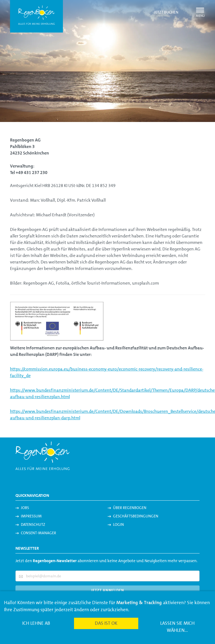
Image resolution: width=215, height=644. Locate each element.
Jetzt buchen (166, 12)
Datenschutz (33, 524)
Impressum (31, 516)
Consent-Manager (38, 533)
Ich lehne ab (36, 623)
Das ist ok (106, 623)
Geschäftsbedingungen (136, 516)
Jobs (25, 508)
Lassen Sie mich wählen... (177, 627)
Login (118, 524)
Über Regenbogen (130, 508)
